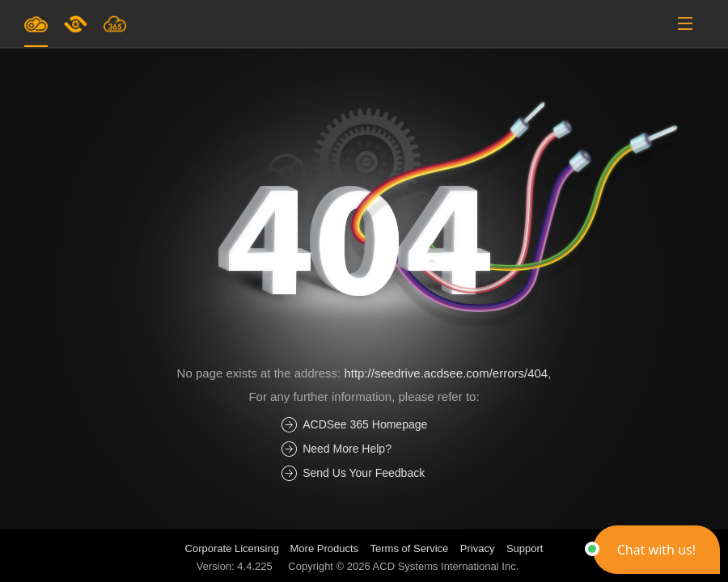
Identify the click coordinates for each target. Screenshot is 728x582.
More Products (325, 548)
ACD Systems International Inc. (446, 566)
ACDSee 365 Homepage (365, 424)
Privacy (478, 548)
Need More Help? (347, 449)
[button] (656, 550)
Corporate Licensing (234, 548)
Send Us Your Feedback (364, 473)
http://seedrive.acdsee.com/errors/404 (446, 373)
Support (525, 548)
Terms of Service (410, 548)
